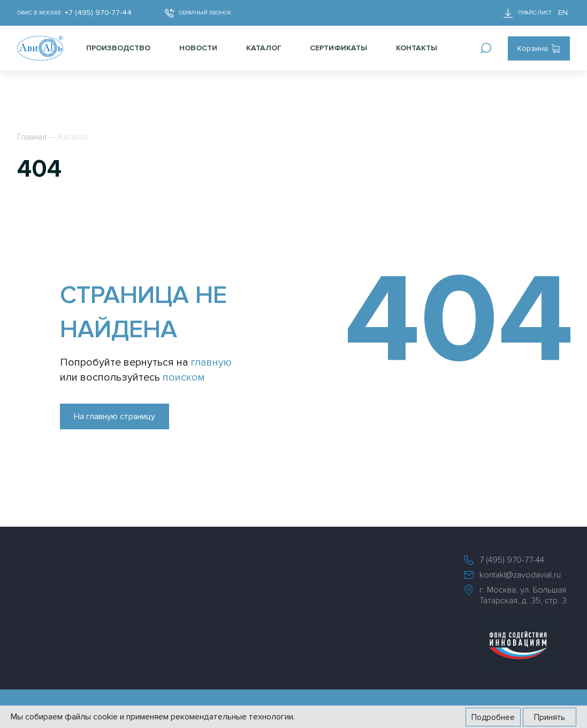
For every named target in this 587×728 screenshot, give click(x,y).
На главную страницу (115, 416)
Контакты (417, 48)
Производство (118, 48)
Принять (550, 717)
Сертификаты (338, 48)
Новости (198, 48)
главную (211, 362)
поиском (184, 377)
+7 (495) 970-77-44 (98, 13)
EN (563, 13)
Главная (32, 137)
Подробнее (493, 717)
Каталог (264, 48)
